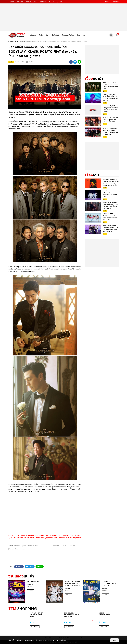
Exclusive (81, 35)
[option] (26, 591)
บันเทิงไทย (23, 41)
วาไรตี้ (36, 2)
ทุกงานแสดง (20, 2)
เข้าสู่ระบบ (107, 2)
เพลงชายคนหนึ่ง (45, 546)
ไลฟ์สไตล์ (55, 35)
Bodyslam (56, 546)
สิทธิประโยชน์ (43, 2)
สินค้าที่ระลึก (29, 2)
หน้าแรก (12, 2)
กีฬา (48, 35)
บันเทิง (41, 35)
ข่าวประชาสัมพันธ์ (68, 35)
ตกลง (114, 640)
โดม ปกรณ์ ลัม (14, 549)
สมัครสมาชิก (116, 2)
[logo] (17, 35)
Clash (65, 546)
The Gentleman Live (31, 546)
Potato (72, 546)
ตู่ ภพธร (23, 549)
